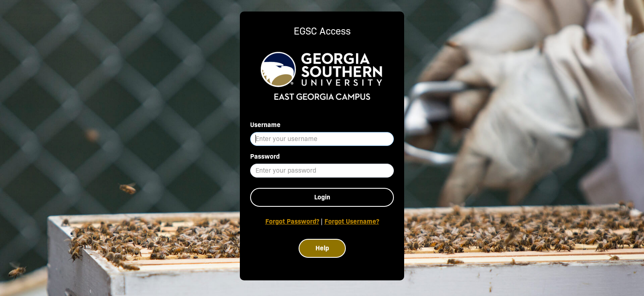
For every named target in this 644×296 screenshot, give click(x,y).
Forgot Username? (352, 221)
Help (322, 248)
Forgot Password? (292, 221)
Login (322, 197)
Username (265, 125)
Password (265, 156)
